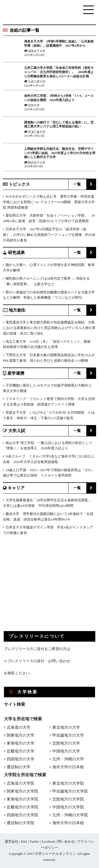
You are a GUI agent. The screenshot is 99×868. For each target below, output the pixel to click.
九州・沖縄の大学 (68, 759)
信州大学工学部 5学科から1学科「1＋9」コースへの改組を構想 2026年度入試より (59, 98)
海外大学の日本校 (68, 767)
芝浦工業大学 (37, 132)
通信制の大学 (18, 767)
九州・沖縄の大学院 (70, 815)
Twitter (34, 841)
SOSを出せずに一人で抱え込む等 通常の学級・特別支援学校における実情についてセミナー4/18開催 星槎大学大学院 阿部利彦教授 (49, 202)
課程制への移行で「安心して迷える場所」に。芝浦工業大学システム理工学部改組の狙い (59, 125)
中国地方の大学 (66, 751)
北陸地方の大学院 (68, 799)
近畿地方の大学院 (22, 807)
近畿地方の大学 (20, 751)
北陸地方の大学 (66, 743)
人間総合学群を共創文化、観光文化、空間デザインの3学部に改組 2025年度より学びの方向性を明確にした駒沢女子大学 (60, 153)
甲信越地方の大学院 (70, 791)
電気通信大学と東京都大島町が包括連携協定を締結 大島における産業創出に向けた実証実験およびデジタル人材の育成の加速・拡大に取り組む (49, 328)
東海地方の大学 (20, 743)
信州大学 (34, 105)
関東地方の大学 (20, 735)
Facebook (48, 841)
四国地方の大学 (20, 759)
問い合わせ (66, 841)
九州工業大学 (37, 82)
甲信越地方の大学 (68, 735)
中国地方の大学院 (68, 807)
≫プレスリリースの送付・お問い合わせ (37, 661)
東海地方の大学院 (22, 799)
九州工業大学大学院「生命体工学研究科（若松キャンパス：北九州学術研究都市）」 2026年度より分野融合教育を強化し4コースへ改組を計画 (59, 72)
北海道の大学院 (20, 783)
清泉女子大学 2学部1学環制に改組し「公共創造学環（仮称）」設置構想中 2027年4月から (59, 44)
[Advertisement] (43, 588)
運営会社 (12, 841)
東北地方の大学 (66, 727)
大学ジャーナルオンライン (55, 854)
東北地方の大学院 (68, 783)
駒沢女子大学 (37, 163)
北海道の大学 (18, 727)
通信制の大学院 (20, 823)
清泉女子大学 (37, 51)
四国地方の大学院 (22, 815)
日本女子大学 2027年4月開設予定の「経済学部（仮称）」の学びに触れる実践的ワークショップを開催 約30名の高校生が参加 (49, 235)
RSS (24, 841)
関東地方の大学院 (22, 791)
